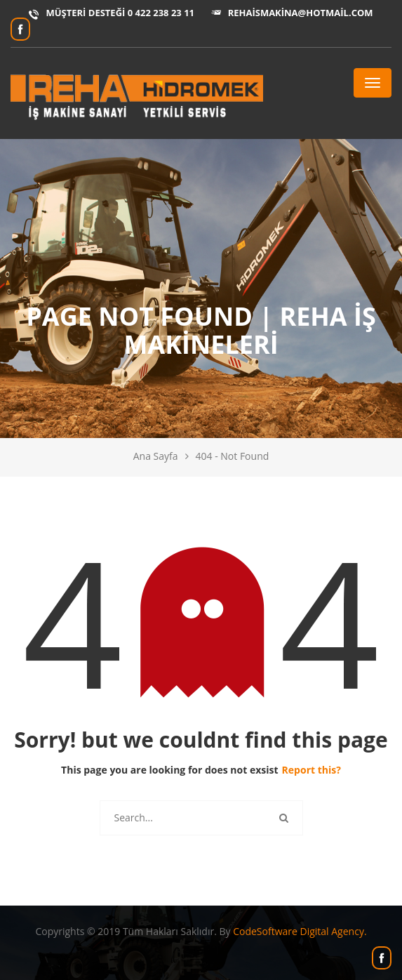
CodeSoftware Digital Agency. (300, 931)
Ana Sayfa (156, 456)
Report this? (311, 770)
